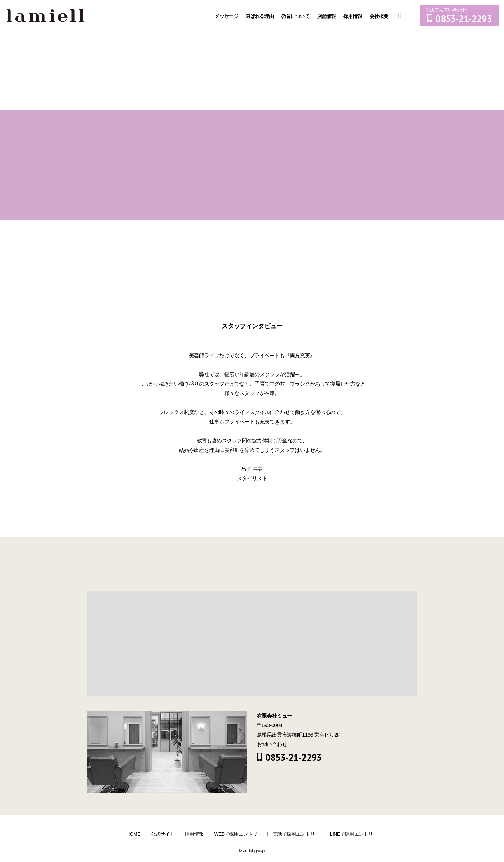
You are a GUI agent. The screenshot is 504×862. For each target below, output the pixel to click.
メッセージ (227, 16)
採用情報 (353, 16)
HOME (133, 834)
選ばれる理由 (260, 16)
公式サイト (163, 834)
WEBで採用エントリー (238, 834)
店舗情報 (327, 16)
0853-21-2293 (459, 19)
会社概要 (380, 16)
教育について (296, 16)
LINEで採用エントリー (354, 834)
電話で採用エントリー (296, 834)
